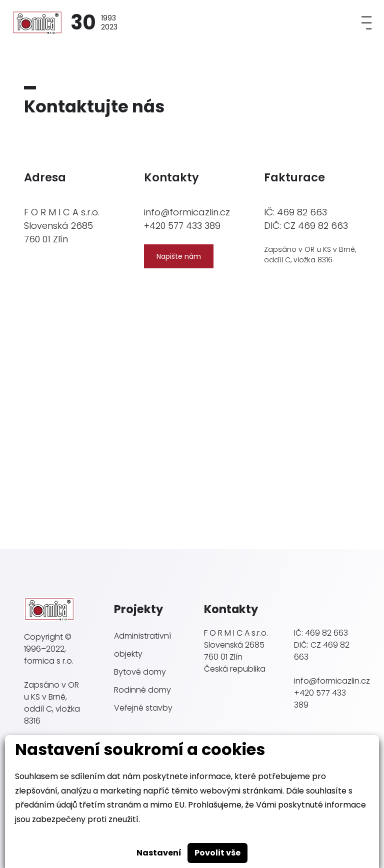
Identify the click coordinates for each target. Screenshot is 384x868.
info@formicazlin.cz (187, 212)
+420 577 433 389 (182, 226)
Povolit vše (217, 853)
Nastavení (159, 853)
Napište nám (179, 256)
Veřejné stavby (143, 708)
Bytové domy (140, 672)
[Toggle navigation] (366, 23)
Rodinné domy (142, 690)
